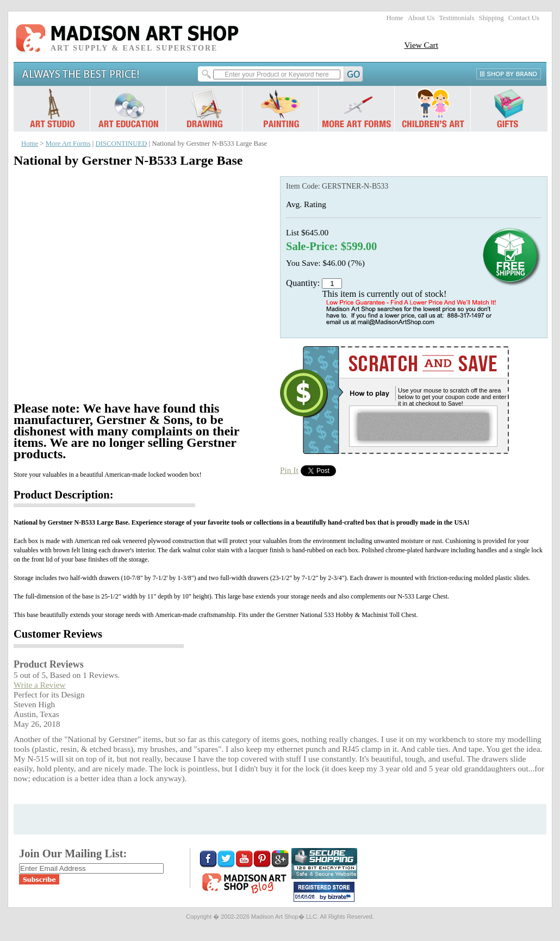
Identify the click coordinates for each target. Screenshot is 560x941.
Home (395, 18)
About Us (421, 18)
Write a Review (40, 685)
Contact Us (524, 18)
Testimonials (456, 18)
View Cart (421, 45)
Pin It (289, 470)
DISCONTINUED (122, 144)
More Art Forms (68, 144)
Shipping (491, 18)
